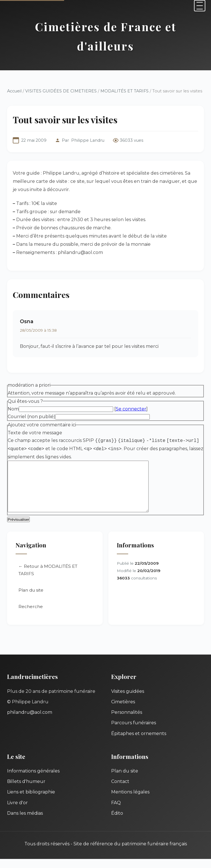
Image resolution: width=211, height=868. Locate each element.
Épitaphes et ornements (139, 743)
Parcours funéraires (134, 732)
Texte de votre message (35, 433)
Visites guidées (128, 700)
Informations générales (33, 780)
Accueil (14, 91)
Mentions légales (130, 801)
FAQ (116, 812)
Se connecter (131, 409)
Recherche (31, 616)
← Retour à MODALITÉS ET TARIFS (48, 579)
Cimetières (123, 711)
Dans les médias (25, 822)
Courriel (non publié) (31, 417)
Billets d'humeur (26, 790)
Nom (13, 409)
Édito (117, 822)
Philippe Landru (88, 140)
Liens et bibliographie (31, 801)
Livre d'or (17, 812)
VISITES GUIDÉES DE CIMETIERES (61, 91)
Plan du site (31, 599)
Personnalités (127, 721)
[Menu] (200, 6)
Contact (120, 790)
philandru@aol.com (30, 721)
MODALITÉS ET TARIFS (125, 91)
